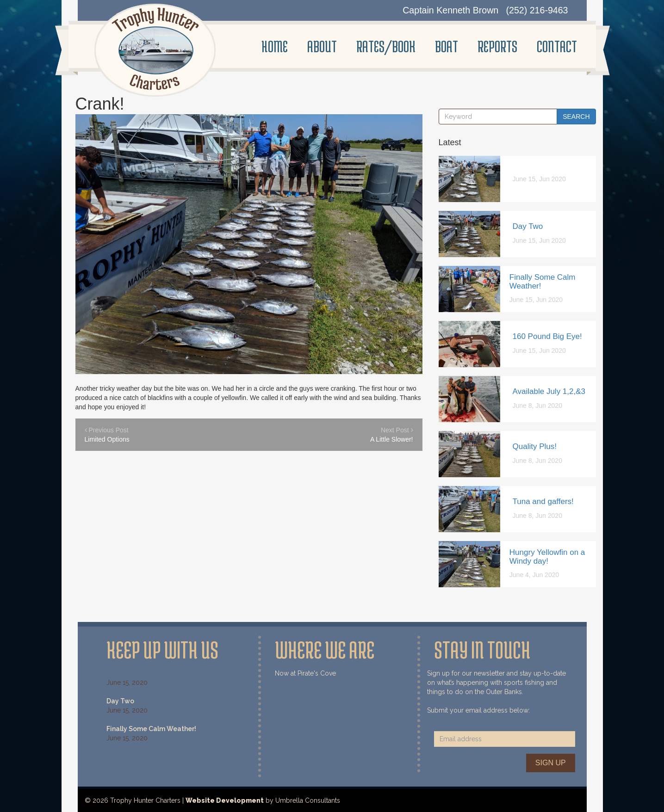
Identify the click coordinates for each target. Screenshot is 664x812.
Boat (447, 46)
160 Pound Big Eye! (547, 336)
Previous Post (159, 435)
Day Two (528, 226)
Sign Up (551, 763)
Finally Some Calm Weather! (543, 282)
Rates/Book (386, 46)
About (322, 46)
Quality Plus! (535, 446)
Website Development (225, 800)
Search (576, 117)
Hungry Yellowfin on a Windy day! (547, 557)
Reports (497, 46)
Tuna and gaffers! (543, 501)
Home (275, 46)
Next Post (339, 435)
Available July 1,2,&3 (549, 391)
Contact (557, 46)
